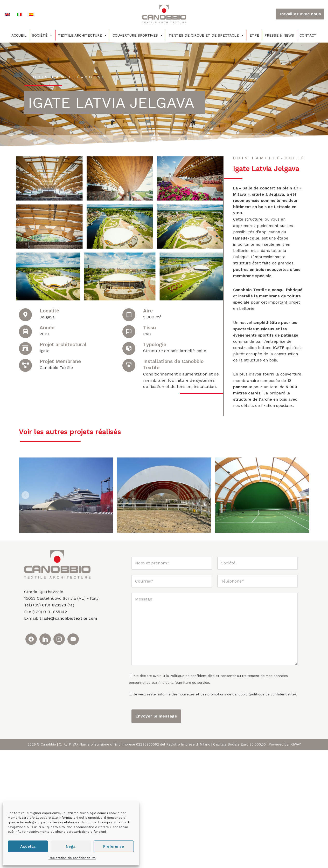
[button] (26, 525)
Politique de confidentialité (192, 794)
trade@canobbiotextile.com (68, 737)
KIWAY (296, 862)
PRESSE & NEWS (279, 35)
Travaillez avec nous (300, 14)
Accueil (19, 35)
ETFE (254, 35)
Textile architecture (83, 35)
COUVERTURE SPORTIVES (138, 35)
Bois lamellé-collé (71, 77)
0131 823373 (54, 723)
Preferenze (114, 846)
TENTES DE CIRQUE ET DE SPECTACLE (206, 35)
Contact (308, 35)
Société (42, 35)
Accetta (28, 846)
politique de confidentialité (272, 813)
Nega (71, 846)
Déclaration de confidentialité (72, 858)
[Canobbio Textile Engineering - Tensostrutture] (164, 14)
